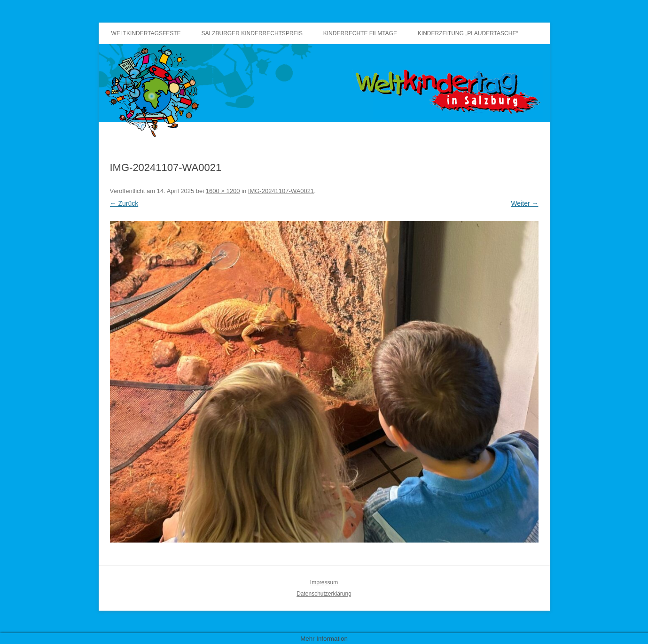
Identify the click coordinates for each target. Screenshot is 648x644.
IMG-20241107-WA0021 (281, 191)
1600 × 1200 (223, 191)
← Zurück (124, 203)
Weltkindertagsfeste (146, 33)
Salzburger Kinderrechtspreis (252, 33)
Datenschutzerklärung (324, 594)
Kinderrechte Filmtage (360, 33)
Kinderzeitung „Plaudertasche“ (468, 33)
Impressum (324, 582)
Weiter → (524, 203)
